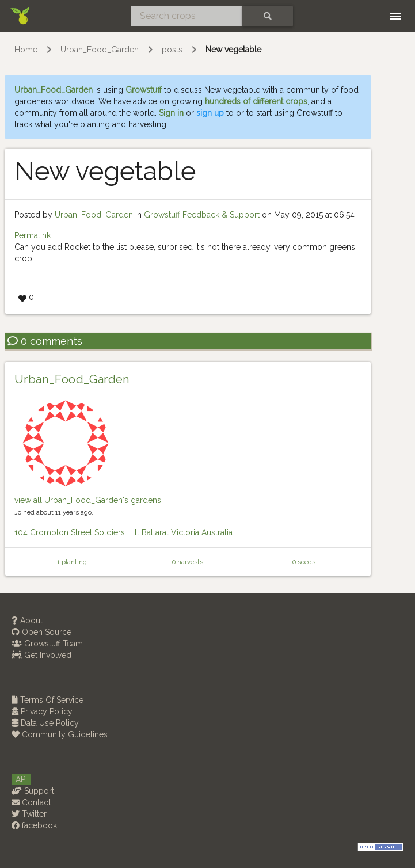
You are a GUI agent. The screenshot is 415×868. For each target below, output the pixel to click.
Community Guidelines (60, 734)
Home (26, 50)
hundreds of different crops (256, 101)
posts (172, 50)
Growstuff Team (47, 644)
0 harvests (188, 562)
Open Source (41, 632)
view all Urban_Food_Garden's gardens (88, 500)
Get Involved (41, 655)
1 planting (72, 562)
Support (33, 791)
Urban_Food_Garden (100, 50)
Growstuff (144, 90)
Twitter (29, 814)
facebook (34, 825)
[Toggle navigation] (395, 16)
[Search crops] (186, 16)
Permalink (33, 235)
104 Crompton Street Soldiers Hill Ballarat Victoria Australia (123, 532)
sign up (210, 113)
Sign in (171, 113)
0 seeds (304, 562)
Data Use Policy (45, 723)
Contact (31, 802)
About (27, 620)
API (21, 779)
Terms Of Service (47, 700)
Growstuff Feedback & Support (202, 215)
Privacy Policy (42, 711)
